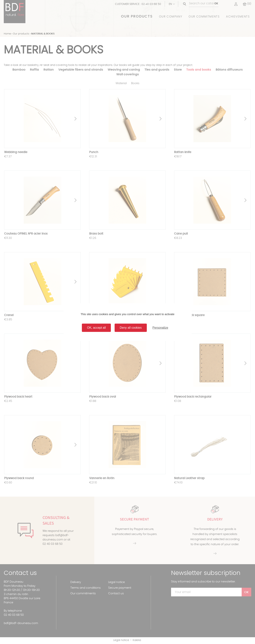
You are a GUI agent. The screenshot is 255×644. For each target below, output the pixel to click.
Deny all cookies (131, 328)
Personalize (160, 328)
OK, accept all (96, 328)
